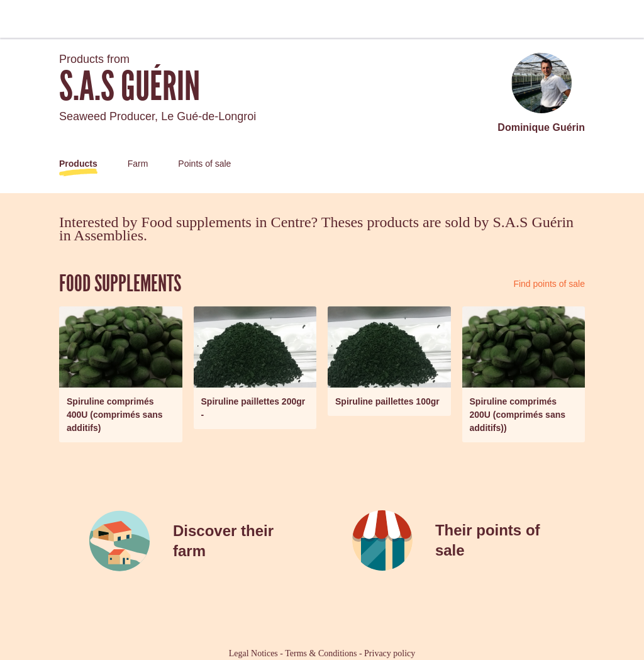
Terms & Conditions (321, 653)
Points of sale (204, 164)
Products (78, 164)
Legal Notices (253, 653)
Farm (138, 164)
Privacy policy (390, 653)
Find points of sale (549, 284)
